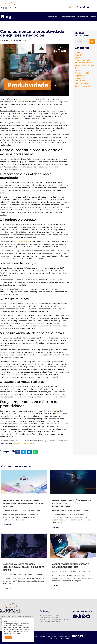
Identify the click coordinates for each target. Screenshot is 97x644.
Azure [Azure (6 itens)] (78, 55)
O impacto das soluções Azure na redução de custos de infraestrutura (72, 503)
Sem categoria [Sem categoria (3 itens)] (82, 83)
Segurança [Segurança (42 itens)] (81, 76)
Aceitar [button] (8, 638)
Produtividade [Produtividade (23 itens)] (82, 73)
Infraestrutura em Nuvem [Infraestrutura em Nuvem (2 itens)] (84, 67)
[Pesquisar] (92, 42)
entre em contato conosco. (24, 443)
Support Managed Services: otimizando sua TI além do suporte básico (24, 567)
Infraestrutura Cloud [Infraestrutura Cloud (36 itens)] (84, 63)
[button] (70, 7)
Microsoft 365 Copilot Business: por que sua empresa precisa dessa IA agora (24, 503)
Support (8, 525)
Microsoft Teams (22, 241)
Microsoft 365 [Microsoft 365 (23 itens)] (82, 71)
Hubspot (19, 116)
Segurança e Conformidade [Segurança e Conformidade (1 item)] (82, 80)
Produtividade (52, 17)
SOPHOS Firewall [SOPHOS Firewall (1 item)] (83, 86)
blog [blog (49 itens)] (78, 58)
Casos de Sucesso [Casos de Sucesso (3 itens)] (83, 60)
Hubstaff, (59, 414)
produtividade (21, 99)
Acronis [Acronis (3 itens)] (79, 52)
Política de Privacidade (60, 636)
